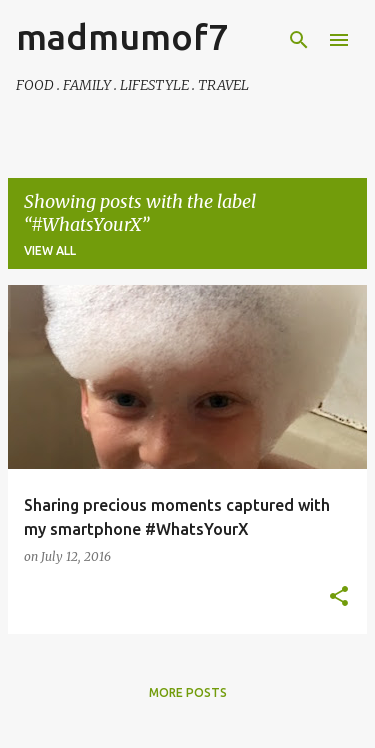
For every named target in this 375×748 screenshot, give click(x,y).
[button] (339, 597)
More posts (188, 692)
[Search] (299, 40)
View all (50, 250)
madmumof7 (122, 36)
